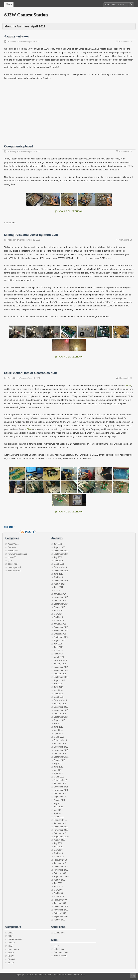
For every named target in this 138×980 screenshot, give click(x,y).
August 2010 (59, 840)
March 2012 (59, 777)
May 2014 (58, 690)
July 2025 (58, 544)
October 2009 (60, 873)
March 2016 (59, 621)
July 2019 (58, 557)
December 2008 (61, 907)
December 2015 (61, 627)
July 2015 (58, 644)
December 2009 (61, 867)
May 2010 (58, 850)
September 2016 (61, 604)
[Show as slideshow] (69, 211)
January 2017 (60, 594)
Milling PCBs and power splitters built (31, 235)
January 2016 (60, 624)
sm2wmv (21, 42)
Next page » (10, 527)
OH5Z (10, 936)
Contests (12, 547)
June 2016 (58, 611)
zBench (67, 975)
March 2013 (59, 737)
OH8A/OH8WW (15, 939)
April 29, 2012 (34, 42)
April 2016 (58, 617)
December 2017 (61, 581)
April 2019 (58, 561)
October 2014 (60, 674)
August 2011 (59, 800)
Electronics (13, 551)
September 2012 (61, 757)
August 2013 (59, 720)
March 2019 (59, 564)
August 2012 (59, 760)
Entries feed (59, 949)
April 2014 (58, 694)
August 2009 (59, 880)
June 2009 (58, 887)
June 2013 (58, 727)
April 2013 (58, 734)
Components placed (18, 146)
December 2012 (61, 747)
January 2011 (60, 823)
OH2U (11, 933)
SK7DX (11, 963)
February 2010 (60, 860)
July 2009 (58, 883)
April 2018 (58, 577)
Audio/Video (13, 544)
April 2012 (58, 773)
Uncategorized (14, 567)
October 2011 (60, 793)
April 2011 (58, 813)
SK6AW (11, 959)
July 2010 (58, 843)
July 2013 (58, 724)
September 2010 (61, 837)
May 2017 (58, 591)
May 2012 (58, 770)
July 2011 (58, 803)
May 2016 (58, 614)
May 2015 (58, 650)
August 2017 (59, 584)
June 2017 (58, 587)
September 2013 (61, 717)
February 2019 (60, 567)
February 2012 (60, 780)
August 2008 (59, 920)
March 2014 (59, 697)
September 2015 (61, 637)
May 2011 (58, 810)
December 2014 (61, 667)
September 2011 (61, 797)
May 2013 (58, 730)
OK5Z (10, 946)
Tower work (13, 564)
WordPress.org (60, 956)
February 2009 (60, 900)
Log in (57, 946)
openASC (12, 557)
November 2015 (61, 630)
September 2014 (61, 677)
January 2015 (60, 664)
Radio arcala (13, 949)
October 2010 (60, 833)
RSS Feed (29, 532)
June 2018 (58, 574)
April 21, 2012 (34, 240)
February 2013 (60, 740)
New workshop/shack (17, 554)
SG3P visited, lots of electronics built (31, 373)
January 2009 (60, 903)
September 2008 (61, 916)
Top (134, 976)
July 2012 (58, 764)
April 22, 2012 (34, 151)
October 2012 (60, 754)
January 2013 (60, 744)
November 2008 (61, 910)
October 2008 (60, 913)
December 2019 (61, 551)
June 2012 (58, 767)
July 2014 (58, 684)
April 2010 (58, 853)
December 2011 (61, 787)
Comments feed (61, 952)
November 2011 (61, 790)
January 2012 (60, 783)
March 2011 (59, 817)
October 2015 (60, 634)
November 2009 (61, 870)
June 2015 (58, 647)
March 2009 (59, 897)
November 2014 (61, 670)
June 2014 (58, 687)
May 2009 (58, 890)
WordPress (80, 975)
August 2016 (59, 607)
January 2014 (60, 704)
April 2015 (58, 654)
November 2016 (61, 597)
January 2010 (60, 863)
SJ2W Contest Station (26, 15)
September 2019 (61, 554)
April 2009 (58, 893)
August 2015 (59, 640)
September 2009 (61, 877)
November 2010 (61, 830)
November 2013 (61, 710)
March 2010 (59, 857)
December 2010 (61, 827)
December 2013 (61, 707)
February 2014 (60, 700)
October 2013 (60, 714)
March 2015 (59, 657)
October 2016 (60, 601)
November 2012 (61, 750)
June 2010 (58, 847)
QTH (10, 561)
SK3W (128, 385)
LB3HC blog (59, 933)
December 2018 (61, 571)
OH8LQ (11, 943)
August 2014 (59, 680)
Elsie (29, 429)
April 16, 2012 (34, 378)
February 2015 (60, 660)
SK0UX (11, 953)
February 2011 (60, 820)
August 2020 (59, 547)
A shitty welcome (16, 36)
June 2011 (58, 807)
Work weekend (14, 571)
